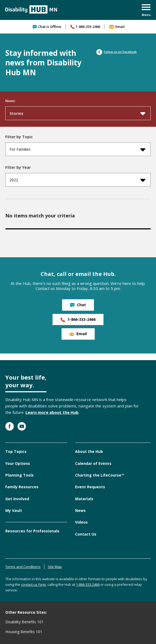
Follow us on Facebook (116, 52)
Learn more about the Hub (52, 412)
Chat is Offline (47, 27)
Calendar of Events (93, 463)
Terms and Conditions (23, 567)
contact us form (33, 584)
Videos (81, 522)
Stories (77, 113)
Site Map (55, 567)
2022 (77, 180)
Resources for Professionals (32, 531)
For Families (77, 149)
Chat (78, 305)
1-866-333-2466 (85, 27)
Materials (84, 499)
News (80, 510)
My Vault (14, 510)
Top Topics (16, 451)
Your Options (18, 463)
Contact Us (86, 534)
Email (117, 27)
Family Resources (22, 487)
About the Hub (89, 451)
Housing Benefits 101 (24, 632)
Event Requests (90, 487)
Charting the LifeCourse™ (100, 475)
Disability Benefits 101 (24, 622)
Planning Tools (19, 475)
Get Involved (17, 499)
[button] (146, 11)
